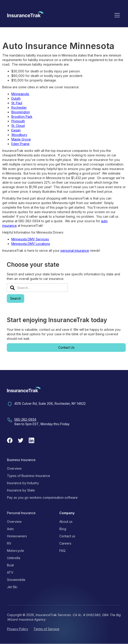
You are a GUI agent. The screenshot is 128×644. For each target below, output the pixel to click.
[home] (25, 16)
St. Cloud (18, 126)
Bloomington (21, 112)
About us (66, 522)
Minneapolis (20, 94)
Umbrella (14, 558)
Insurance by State (21, 490)
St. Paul (17, 103)
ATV (10, 572)
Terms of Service (46, 629)
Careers (65, 543)
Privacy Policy (18, 629)
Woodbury (19, 135)
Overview (14, 468)
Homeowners (17, 536)
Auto (10, 529)
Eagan (16, 130)
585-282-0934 (25, 419)
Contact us (67, 536)
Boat (10, 565)
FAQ (62, 551)
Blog (63, 529)
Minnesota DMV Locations (31, 244)
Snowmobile (16, 580)
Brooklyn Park (22, 117)
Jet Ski (12, 587)
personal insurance (75, 250)
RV (9, 543)
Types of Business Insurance (29, 476)
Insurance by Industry (23, 483)
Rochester (19, 107)
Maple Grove (21, 139)
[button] (117, 15)
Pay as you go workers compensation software (42, 497)
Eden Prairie (20, 144)
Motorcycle (16, 551)
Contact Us (66, 347)
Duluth (16, 98)
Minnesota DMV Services (30, 239)
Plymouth (18, 121)
